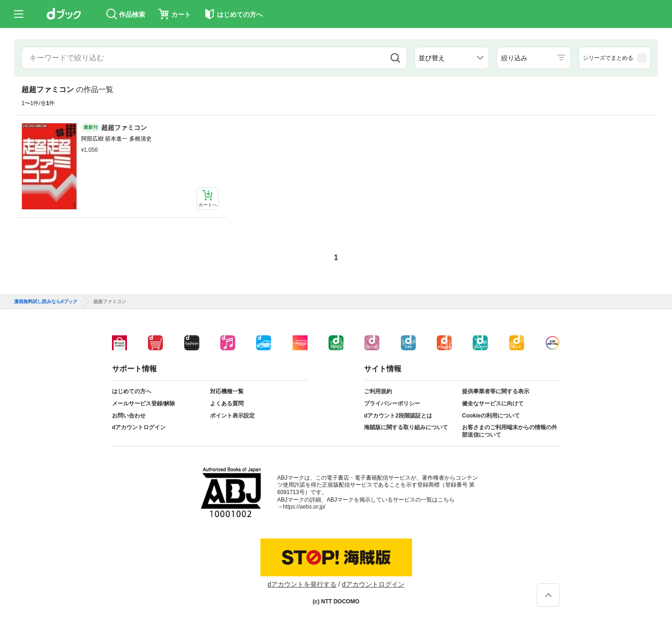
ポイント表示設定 (232, 416)
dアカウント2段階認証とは (398, 416)
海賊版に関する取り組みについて (406, 427)
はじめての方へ (132, 391)
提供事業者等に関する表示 (496, 391)
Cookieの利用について (491, 416)
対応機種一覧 (227, 391)
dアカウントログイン (139, 427)
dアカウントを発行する (302, 584)
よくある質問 (227, 404)
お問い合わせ (129, 416)
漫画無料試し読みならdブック (46, 302)
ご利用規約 (378, 391)
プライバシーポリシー (392, 404)
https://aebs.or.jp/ (304, 507)
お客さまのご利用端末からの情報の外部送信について (510, 431)
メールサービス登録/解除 (143, 404)
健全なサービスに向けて (493, 404)
